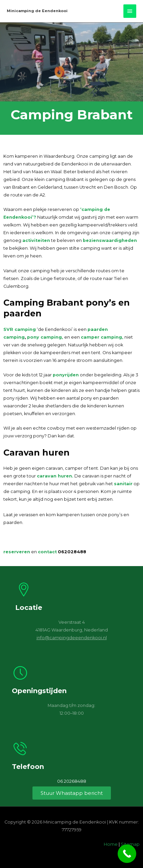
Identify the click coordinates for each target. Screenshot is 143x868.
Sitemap (130, 844)
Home (111, 844)
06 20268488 (72, 781)
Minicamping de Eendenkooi (37, 11)
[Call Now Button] (127, 854)
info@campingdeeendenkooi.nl (72, 638)
